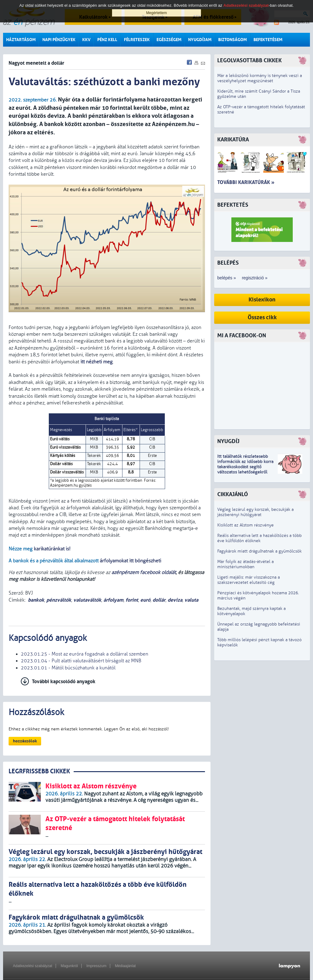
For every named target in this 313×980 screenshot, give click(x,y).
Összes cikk (262, 318)
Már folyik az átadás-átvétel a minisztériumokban (245, 564)
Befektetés (233, 205)
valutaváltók (87, 600)
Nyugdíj (228, 441)
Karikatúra (233, 140)
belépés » (227, 278)
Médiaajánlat (125, 966)
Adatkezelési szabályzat (33, 966)
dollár (159, 600)
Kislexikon (262, 300)
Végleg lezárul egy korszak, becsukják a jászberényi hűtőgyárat (255, 512)
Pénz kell (107, 40)
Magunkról (69, 966)
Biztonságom (232, 40)
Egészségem (169, 40)
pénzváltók (59, 600)
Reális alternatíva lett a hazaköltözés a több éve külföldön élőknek (259, 538)
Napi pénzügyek (59, 40)
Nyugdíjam (200, 40)
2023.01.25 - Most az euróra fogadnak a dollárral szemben (85, 654)
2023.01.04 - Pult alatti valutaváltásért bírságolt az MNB (81, 661)
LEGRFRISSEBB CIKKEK (39, 771)
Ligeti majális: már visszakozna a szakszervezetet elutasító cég (249, 580)
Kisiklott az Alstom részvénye (245, 525)
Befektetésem (268, 40)
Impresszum (96, 966)
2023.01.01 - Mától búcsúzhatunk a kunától (68, 668)
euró (145, 600)
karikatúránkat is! (52, 549)
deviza (175, 600)
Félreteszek (137, 40)
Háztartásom (21, 40)
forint (132, 600)
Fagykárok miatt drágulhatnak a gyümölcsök (259, 551)
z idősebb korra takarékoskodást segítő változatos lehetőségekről (245, 467)
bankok (36, 600)
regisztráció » (255, 278)
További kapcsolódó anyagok (64, 681)
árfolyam (113, 600)
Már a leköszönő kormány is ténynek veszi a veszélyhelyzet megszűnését (260, 78)
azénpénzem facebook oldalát (144, 572)
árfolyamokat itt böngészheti (130, 561)
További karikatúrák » (246, 182)
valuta (191, 600)
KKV (86, 40)
